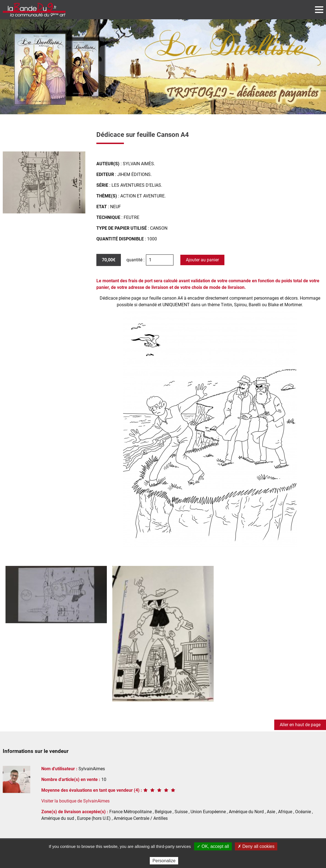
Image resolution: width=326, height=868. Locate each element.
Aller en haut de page (300, 725)
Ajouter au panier (202, 260)
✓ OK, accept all (213, 846)
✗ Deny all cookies (256, 846)
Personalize (164, 861)
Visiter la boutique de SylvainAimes (75, 801)
